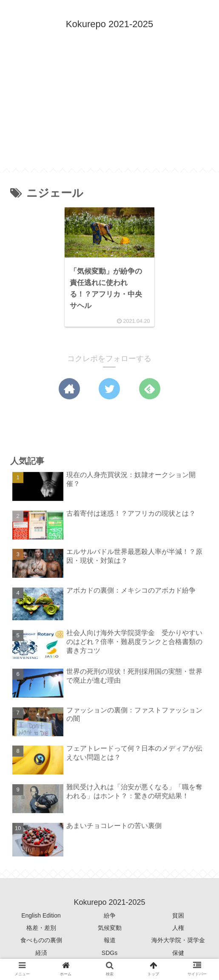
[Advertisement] (109, 109)
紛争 (110, 915)
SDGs (109, 953)
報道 (110, 940)
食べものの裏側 (41, 940)
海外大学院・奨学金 (178, 940)
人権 (178, 928)
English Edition (41, 915)
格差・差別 (41, 928)
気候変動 (110, 928)
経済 (41, 953)
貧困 (178, 915)
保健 (178, 953)
